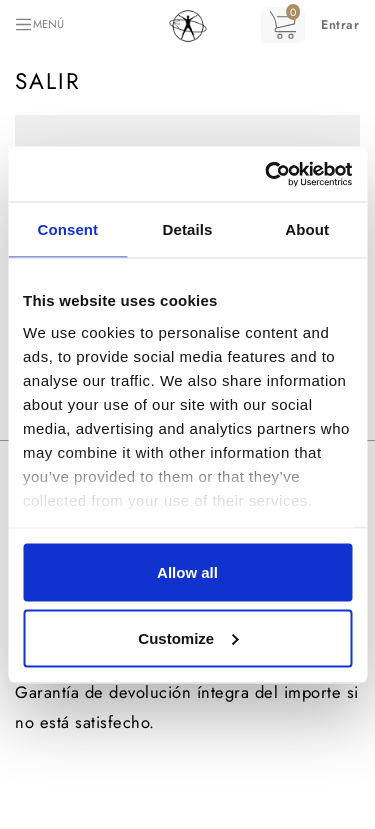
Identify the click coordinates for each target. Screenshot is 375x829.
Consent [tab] (67, 229)
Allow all (187, 572)
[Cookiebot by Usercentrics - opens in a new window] (267, 174)
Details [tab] (188, 229)
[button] (340, 25)
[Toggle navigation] (39, 24)
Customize (188, 637)
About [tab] (307, 229)
